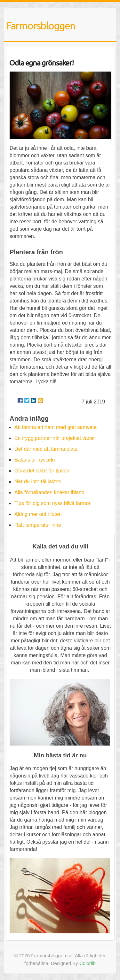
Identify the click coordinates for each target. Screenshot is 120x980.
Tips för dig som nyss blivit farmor (52, 503)
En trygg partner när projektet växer (55, 438)
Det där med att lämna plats (46, 449)
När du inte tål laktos (38, 482)
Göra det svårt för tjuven (42, 471)
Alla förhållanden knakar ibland (49, 492)
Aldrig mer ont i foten (38, 514)
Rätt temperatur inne (38, 525)
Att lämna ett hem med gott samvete (56, 427)
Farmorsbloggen (41, 26)
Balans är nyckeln (35, 460)
